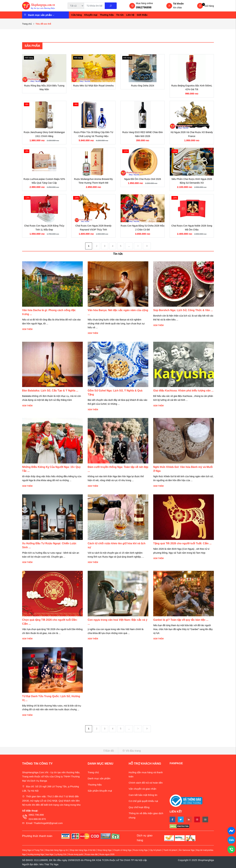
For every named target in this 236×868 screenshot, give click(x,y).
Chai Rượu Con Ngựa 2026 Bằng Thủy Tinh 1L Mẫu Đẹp (44, 228)
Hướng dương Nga (36, 854)
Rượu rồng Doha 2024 (143, 86)
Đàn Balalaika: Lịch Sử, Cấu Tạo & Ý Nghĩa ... (50, 391)
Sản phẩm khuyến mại (100, 791)
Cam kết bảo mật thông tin (143, 795)
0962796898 (144, 7)
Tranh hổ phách (170, 850)
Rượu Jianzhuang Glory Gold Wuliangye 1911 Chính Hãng (44, 134)
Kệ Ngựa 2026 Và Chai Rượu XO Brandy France (192, 134)
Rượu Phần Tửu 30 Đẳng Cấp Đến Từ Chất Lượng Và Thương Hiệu (93, 134)
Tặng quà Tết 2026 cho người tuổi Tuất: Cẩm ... (182, 543)
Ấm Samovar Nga (187, 850)
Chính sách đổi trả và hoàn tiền (146, 783)
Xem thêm (27, 329)
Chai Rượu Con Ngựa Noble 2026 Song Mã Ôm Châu (192, 228)
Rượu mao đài (91, 854)
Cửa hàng (77, 15)
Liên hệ (130, 15)
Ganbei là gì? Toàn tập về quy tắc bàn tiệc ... (181, 620)
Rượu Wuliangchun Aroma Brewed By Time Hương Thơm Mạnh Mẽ (93, 181)
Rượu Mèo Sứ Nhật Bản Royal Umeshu (93, 86)
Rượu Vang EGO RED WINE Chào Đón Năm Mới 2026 (143, 134)
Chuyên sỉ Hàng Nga (122, 850)
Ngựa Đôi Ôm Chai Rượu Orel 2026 (143, 179)
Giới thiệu (142, 15)
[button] (69, 751)
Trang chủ (27, 24)
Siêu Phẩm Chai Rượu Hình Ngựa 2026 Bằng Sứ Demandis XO (192, 181)
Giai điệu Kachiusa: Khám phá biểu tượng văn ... (183, 391)
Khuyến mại (91, 15)
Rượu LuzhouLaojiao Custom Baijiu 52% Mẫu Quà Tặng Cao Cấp (44, 181)
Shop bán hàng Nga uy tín (56, 850)
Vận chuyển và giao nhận (142, 789)
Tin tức (120, 15)
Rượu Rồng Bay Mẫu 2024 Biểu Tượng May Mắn (44, 88)
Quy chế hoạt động (139, 807)
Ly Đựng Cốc (61, 854)
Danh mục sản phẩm (41, 15)
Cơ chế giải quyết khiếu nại (143, 801)
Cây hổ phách (155, 850)
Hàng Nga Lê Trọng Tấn (33, 850)
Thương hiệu (107, 15)
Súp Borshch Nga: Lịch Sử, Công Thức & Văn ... (183, 310)
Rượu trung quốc (76, 854)
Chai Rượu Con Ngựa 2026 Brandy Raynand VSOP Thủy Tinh (93, 228)
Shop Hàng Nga (104, 850)
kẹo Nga (50, 854)
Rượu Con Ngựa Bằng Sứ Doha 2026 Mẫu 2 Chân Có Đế (143, 228)
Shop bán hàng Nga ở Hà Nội (83, 850)
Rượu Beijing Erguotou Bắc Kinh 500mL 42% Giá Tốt (192, 88)
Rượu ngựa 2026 (107, 854)
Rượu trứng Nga (140, 850)
